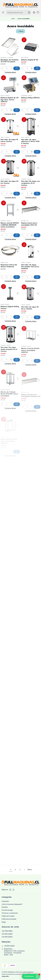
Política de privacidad (9, 919)
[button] (20, 31)
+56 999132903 (7, 937)
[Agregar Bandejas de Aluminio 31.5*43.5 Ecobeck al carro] (17, 68)
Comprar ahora (10, 72)
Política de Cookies (8, 916)
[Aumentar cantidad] (11, 68)
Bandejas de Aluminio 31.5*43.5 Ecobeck (10, 61)
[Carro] (38, 13)
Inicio (13, 19)
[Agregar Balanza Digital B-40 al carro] (37, 68)
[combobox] (19, 12)
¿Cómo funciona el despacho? (12, 904)
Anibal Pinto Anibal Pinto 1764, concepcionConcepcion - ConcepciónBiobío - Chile (13, 952)
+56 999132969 (7, 934)
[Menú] (3, 12)
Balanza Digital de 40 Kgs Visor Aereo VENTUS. (10, 111)
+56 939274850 (7, 931)
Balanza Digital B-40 (30, 60)
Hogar (4, 922)
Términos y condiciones (10, 913)
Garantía (5, 907)
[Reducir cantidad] (2, 68)
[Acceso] (34, 12)
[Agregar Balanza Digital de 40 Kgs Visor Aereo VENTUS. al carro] (17, 121)
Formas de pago (7, 910)
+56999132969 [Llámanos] (8, 946)
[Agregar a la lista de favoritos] (18, 47)
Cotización (5, 901)
